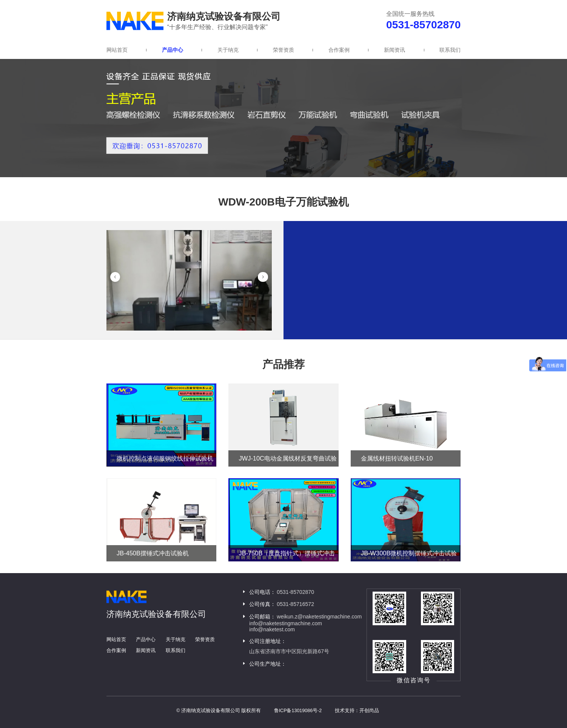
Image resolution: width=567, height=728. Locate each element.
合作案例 (339, 50)
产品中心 (173, 50)
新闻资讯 (394, 50)
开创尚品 (369, 711)
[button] (115, 277)
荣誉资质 (283, 50)
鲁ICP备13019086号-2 (298, 711)
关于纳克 (228, 50)
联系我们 (450, 50)
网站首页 (117, 50)
